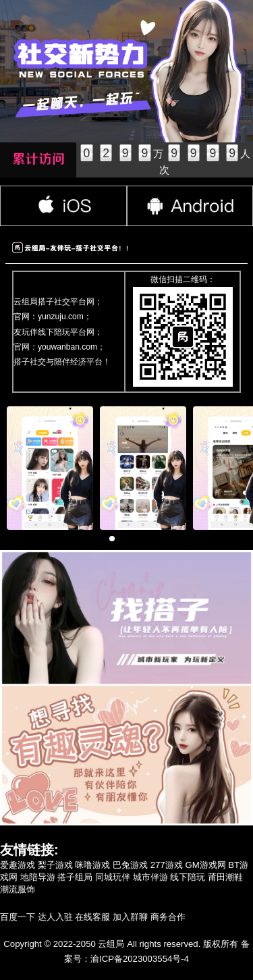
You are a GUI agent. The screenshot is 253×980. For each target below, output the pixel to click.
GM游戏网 (205, 865)
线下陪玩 (188, 877)
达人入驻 (55, 917)
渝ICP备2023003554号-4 (140, 959)
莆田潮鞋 (225, 877)
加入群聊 (130, 917)
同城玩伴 (113, 877)
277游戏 (167, 865)
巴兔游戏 (130, 865)
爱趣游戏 (18, 865)
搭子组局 (75, 877)
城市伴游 (150, 877)
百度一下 (18, 917)
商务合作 (168, 917)
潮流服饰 (18, 889)
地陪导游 (38, 877)
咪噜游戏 (92, 865)
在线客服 (92, 917)
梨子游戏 (55, 865)
